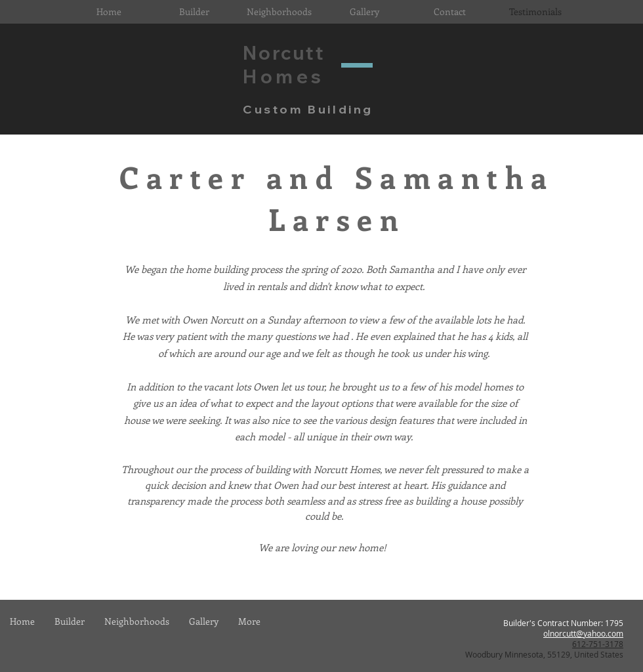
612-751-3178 (598, 644)
